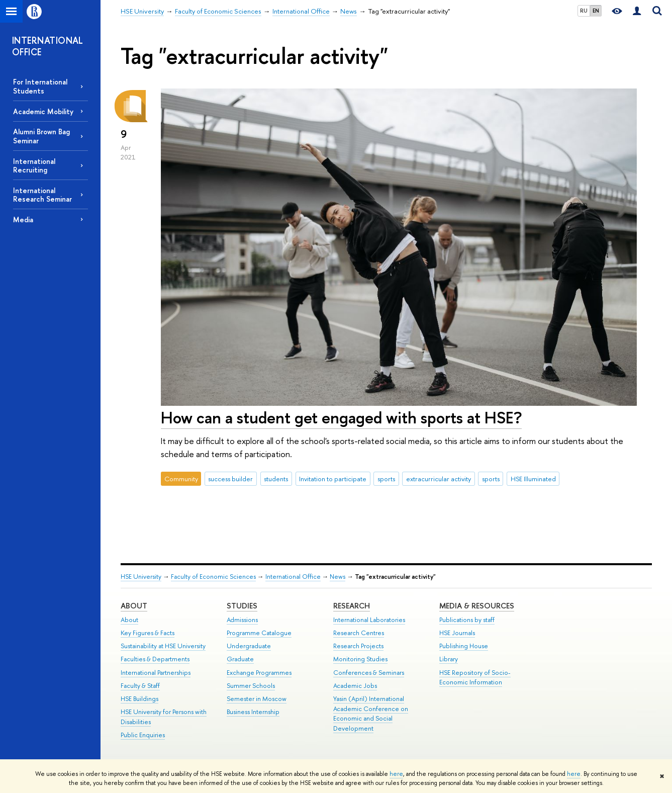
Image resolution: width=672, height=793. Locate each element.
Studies (242, 606)
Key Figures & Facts (148, 633)
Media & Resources (477, 606)
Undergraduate (249, 646)
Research (352, 606)
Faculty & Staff (140, 686)
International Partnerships (156, 673)
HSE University (141, 577)
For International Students (40, 86)
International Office (293, 577)
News (338, 577)
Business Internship (253, 712)
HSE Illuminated (533, 479)
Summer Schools (251, 686)
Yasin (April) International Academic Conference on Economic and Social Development (371, 714)
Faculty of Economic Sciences (213, 577)
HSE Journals (457, 633)
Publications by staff (467, 620)
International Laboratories (369, 620)
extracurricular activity (439, 479)
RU (584, 11)
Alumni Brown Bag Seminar (41, 136)
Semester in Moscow (257, 699)
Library (449, 659)
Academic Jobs (355, 686)
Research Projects (358, 646)
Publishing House (464, 646)
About (134, 606)
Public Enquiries (143, 735)
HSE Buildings (139, 699)
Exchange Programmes (259, 673)
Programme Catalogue (259, 633)
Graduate (240, 659)
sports (386, 479)
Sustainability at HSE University (163, 646)
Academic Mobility (43, 111)
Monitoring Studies (360, 659)
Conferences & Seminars (369, 673)
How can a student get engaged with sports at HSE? (341, 417)
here (396, 774)
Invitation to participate (333, 479)
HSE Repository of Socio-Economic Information (475, 678)
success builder (230, 479)
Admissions (242, 620)
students (276, 479)
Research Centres (359, 633)
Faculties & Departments (155, 659)
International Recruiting (34, 165)
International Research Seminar (42, 195)
